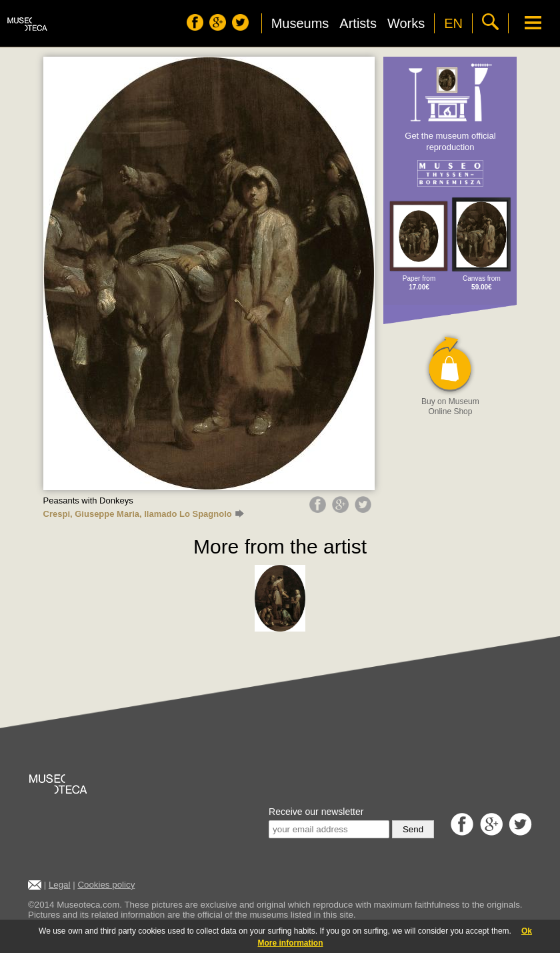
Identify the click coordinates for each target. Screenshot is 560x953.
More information (291, 943)
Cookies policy (106, 885)
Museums (300, 23)
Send (413, 829)
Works (406, 23)
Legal (60, 885)
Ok (527, 931)
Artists (358, 23)
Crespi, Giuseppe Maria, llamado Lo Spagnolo (144, 514)
